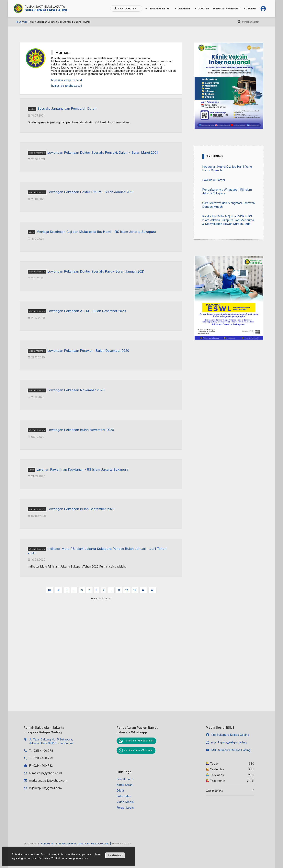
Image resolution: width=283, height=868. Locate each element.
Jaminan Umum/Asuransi (138, 750)
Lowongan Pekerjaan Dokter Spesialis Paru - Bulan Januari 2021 (96, 271)
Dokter (32, 109)
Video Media (125, 802)
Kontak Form (125, 779)
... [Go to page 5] (74, 590)
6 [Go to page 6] (82, 590)
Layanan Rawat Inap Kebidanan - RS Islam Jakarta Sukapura (82, 469)
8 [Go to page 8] (96, 590)
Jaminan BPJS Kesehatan (139, 741)
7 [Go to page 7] (89, 590)
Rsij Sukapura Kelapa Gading (230, 735)
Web (25, 22)
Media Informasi (37, 153)
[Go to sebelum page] (59, 590)
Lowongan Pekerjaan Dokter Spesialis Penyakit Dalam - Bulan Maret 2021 (103, 152)
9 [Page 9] (104, 590)
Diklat (120, 790)
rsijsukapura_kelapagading (229, 742)
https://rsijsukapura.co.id (67, 80)
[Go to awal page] (50, 590)
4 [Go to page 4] (67, 590)
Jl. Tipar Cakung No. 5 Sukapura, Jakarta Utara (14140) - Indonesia (51, 741)
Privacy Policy (121, 844)
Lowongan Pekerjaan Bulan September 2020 (81, 509)
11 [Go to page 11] (119, 590)
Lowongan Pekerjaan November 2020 (76, 390)
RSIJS (19, 22)
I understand (115, 855)
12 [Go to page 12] (127, 590)
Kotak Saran (125, 785)
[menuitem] (126, 8)
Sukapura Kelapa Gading (47, 10)
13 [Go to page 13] (135, 590)
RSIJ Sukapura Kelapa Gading (231, 750)
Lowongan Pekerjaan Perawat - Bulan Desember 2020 (88, 351)
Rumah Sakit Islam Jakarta (45, 7)
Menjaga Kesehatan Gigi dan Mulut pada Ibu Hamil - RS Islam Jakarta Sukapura (96, 232)
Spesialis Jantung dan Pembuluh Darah (67, 108)
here (98, 854)
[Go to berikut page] (143, 590)
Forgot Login (125, 808)
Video (32, 232)
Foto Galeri (124, 796)
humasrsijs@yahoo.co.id (67, 86)
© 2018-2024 (32, 844)
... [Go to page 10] (111, 590)
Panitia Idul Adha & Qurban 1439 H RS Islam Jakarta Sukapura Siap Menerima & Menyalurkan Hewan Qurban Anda (228, 220)
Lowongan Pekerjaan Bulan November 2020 (81, 430)
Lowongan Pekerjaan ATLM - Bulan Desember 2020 (87, 311)
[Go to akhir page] (153, 590)
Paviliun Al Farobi (214, 180)
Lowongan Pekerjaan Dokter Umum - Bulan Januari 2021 (90, 192)
